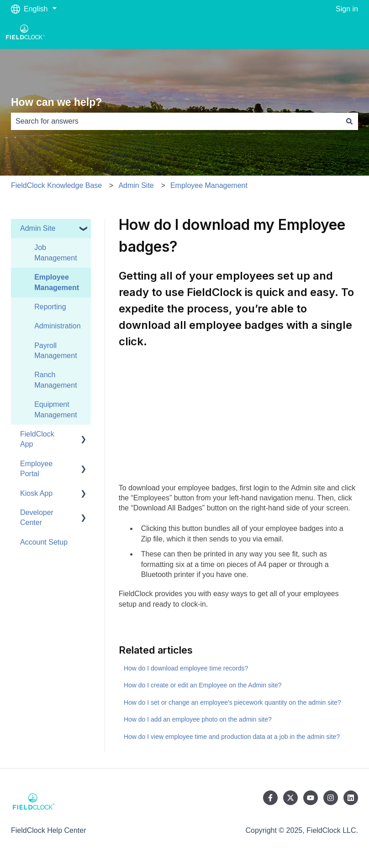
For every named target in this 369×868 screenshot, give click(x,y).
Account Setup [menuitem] (44, 542)
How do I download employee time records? (186, 668)
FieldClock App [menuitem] (37, 439)
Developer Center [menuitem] (37, 517)
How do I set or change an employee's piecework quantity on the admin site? (232, 702)
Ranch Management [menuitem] (55, 380)
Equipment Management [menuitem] (55, 409)
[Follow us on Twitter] (290, 798)
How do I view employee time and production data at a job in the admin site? (232, 737)
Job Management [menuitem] (55, 252)
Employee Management (209, 185)
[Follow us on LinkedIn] (351, 798)
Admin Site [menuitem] (38, 228)
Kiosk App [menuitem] (36, 493)
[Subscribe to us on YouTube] (311, 798)
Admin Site (136, 185)
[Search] (349, 121)
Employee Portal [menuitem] (36, 469)
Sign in (347, 9)
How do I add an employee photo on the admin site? (198, 719)
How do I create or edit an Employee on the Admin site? (203, 685)
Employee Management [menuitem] (57, 282)
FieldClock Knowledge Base (56, 185)
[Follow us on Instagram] (331, 798)
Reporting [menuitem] (50, 307)
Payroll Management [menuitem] (55, 351)
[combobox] (176, 121)
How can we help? (56, 102)
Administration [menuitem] (57, 326)
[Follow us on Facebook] (270, 798)
